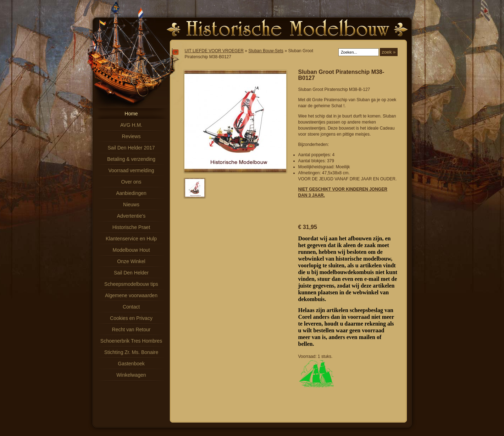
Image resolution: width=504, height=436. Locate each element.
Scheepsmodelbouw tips (131, 284)
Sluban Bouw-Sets (266, 51)
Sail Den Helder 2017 (131, 148)
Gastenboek (131, 364)
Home (131, 114)
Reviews (131, 136)
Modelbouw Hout (131, 250)
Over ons (131, 182)
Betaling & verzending (131, 159)
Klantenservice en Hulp (131, 239)
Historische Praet (131, 227)
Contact (131, 307)
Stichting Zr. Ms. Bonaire (131, 352)
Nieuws (131, 205)
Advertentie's (131, 216)
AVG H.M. (131, 125)
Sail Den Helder (131, 273)
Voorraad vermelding (131, 170)
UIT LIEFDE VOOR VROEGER (214, 51)
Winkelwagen (131, 375)
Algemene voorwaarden (131, 295)
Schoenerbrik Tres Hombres (131, 341)
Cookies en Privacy (131, 318)
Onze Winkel (131, 261)
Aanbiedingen (131, 193)
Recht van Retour (131, 329)
